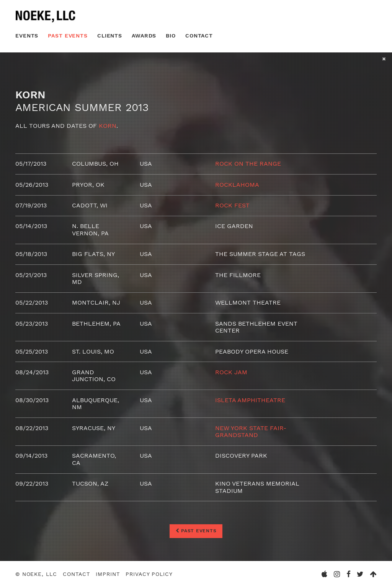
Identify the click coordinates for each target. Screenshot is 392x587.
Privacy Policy (149, 574)
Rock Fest (232, 205)
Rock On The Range (248, 164)
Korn (108, 126)
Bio (171, 36)
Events (27, 36)
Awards (144, 36)
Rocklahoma (237, 185)
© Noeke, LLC (36, 574)
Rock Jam (231, 372)
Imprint (108, 574)
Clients (110, 36)
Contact (199, 36)
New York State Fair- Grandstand (251, 431)
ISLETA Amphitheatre (250, 400)
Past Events (68, 36)
